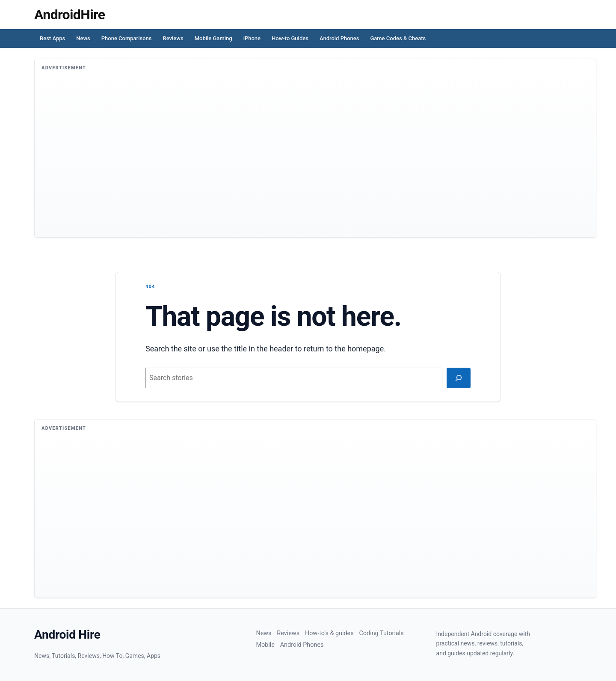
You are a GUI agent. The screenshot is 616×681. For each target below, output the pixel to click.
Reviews (173, 38)
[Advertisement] (298, 159)
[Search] (459, 378)
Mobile (265, 645)
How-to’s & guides (329, 633)
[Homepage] (70, 15)
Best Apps (52, 38)
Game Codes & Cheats (398, 38)
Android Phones (339, 38)
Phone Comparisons (127, 38)
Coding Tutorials (381, 633)
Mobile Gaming (213, 38)
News (83, 38)
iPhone (252, 38)
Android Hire (67, 635)
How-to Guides (290, 38)
